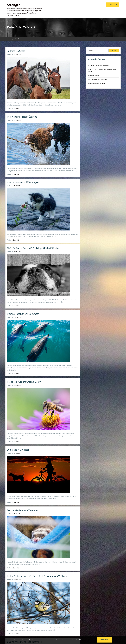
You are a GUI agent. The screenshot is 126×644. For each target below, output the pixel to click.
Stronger (13, 5)
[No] (124, 640)
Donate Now (113, 4)
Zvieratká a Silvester (18, 450)
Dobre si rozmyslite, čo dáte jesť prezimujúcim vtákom (37, 576)
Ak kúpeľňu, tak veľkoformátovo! (98, 65)
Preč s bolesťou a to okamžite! (97, 79)
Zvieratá (16, 109)
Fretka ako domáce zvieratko (23, 510)
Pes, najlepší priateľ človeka (22, 117)
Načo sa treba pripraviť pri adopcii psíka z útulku (34, 248)
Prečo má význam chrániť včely (24, 382)
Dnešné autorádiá (93, 76)
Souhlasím (104, 640)
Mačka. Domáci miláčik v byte (23, 182)
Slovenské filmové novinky (96, 84)
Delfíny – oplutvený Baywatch (23, 314)
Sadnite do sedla (16, 51)
